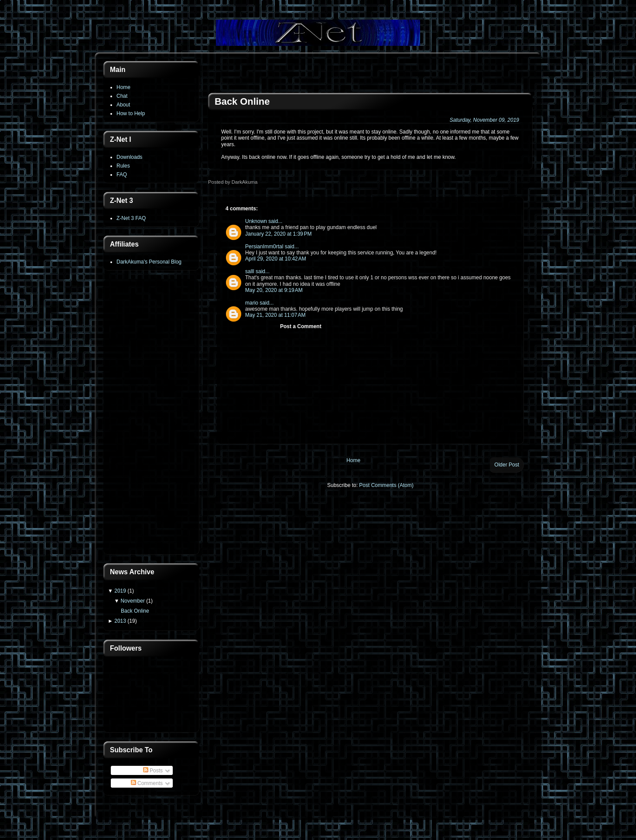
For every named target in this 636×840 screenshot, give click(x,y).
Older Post (507, 465)
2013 (120, 621)
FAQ (122, 175)
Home (123, 87)
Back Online (135, 611)
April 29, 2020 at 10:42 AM (276, 259)
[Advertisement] (151, 418)
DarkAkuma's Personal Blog (149, 262)
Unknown (256, 221)
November (133, 601)
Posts (153, 771)
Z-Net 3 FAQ (131, 218)
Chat (122, 96)
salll (250, 271)
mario (252, 303)
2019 (120, 591)
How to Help (131, 113)
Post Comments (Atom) (386, 485)
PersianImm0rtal (264, 247)
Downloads (129, 157)
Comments (147, 783)
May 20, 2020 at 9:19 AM (274, 290)
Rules (123, 166)
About (123, 105)
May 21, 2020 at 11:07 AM (275, 315)
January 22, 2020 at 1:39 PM (278, 234)
